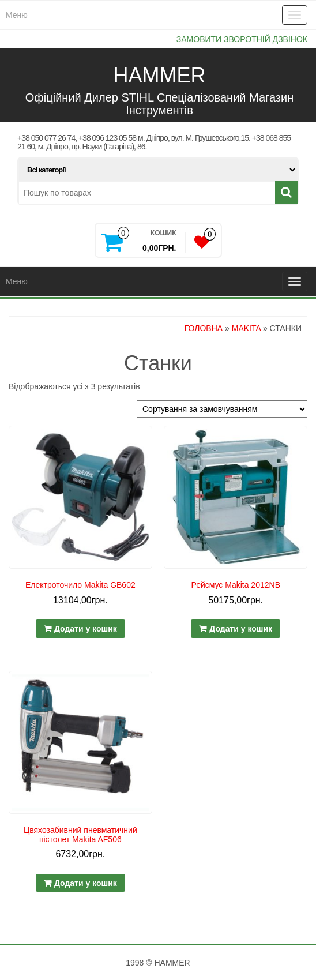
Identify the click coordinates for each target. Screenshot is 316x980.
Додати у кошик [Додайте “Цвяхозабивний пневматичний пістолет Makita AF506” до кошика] (86, 883)
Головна (204, 328)
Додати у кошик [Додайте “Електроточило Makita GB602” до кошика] (86, 629)
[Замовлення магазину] (222, 409)
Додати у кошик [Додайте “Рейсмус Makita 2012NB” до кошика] (241, 629)
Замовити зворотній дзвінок (242, 39)
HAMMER (160, 75)
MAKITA (246, 328)
